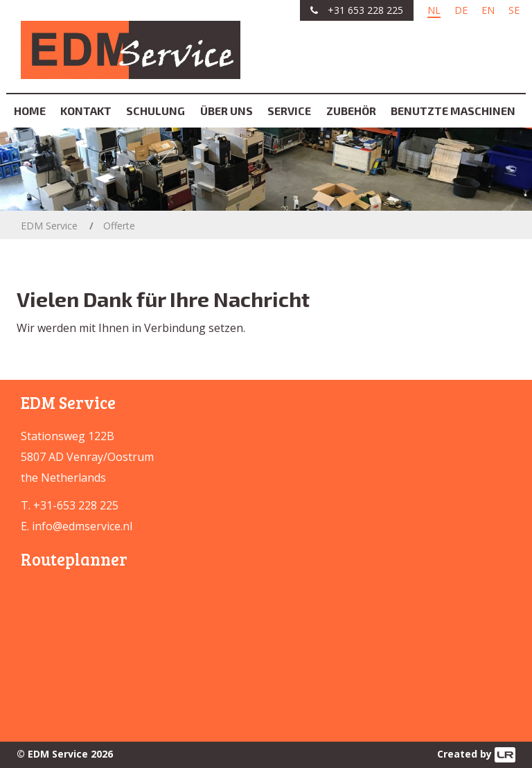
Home (30, 111)
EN (488, 10)
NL (434, 10)
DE (461, 10)
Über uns (227, 111)
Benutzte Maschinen (453, 111)
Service (289, 111)
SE (514, 10)
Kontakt (86, 111)
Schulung (156, 111)
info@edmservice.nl (82, 526)
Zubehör (351, 111)
